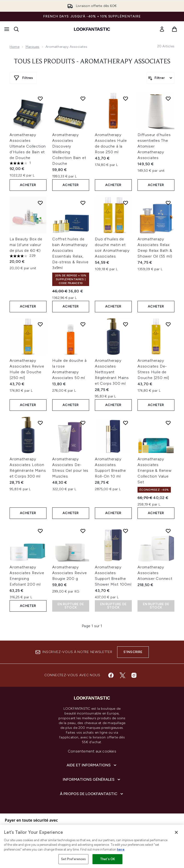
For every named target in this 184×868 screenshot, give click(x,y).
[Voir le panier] (174, 29)
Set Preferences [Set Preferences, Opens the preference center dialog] (74, 859)
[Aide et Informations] (92, 765)
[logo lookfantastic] (92, 29)
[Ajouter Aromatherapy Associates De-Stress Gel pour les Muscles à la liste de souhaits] (83, 423)
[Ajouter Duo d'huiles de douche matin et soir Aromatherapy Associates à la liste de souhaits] (126, 203)
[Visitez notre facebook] (111, 675)
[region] (92, 846)
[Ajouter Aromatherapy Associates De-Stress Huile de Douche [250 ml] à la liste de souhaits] (168, 324)
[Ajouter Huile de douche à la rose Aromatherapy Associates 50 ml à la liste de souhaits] (83, 324)
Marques (32, 47)
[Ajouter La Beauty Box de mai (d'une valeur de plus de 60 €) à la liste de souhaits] (40, 203)
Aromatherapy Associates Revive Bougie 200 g (70, 573)
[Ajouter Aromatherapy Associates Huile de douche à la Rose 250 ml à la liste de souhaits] (126, 99)
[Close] (176, 832)
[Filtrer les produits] (161, 78)
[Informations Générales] (92, 780)
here (121, 849)
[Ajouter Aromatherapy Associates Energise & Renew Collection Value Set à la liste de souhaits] (168, 423)
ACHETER (28, 185)
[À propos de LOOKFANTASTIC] (92, 794)
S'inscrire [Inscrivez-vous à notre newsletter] (133, 652)
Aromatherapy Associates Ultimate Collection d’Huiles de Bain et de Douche (28, 146)
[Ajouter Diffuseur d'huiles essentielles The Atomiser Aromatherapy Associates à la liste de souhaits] (168, 99)
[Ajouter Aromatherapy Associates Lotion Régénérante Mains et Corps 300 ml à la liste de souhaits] (40, 423)
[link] (162, 29)
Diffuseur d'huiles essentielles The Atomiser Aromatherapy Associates (154, 146)
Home (14, 47)
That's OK (108, 859)
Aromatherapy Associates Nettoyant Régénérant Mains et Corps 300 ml (112, 372)
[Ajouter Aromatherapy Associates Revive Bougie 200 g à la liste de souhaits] (83, 531)
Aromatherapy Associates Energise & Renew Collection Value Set (155, 470)
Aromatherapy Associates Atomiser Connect (155, 573)
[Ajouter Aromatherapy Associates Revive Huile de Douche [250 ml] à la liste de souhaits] (40, 324)
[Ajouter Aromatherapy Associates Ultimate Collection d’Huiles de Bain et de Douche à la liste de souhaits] (40, 99)
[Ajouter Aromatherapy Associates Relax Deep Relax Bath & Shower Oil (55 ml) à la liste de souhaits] (168, 203)
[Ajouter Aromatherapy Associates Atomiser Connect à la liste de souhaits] (168, 531)
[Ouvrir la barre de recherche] (16, 29)
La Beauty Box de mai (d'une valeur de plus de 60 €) (26, 245)
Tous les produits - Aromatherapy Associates (92, 62)
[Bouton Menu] (7, 29)
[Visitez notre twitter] (122, 675)
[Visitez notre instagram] (134, 675)
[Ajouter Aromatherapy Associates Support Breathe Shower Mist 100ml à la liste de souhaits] (126, 531)
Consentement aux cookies (92, 751)
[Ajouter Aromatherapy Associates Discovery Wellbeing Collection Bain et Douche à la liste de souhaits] (83, 99)
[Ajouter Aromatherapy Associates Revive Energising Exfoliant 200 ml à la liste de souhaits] (40, 531)
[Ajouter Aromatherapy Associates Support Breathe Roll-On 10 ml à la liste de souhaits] (126, 423)
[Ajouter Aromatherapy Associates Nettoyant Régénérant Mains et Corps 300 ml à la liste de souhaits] (126, 324)
